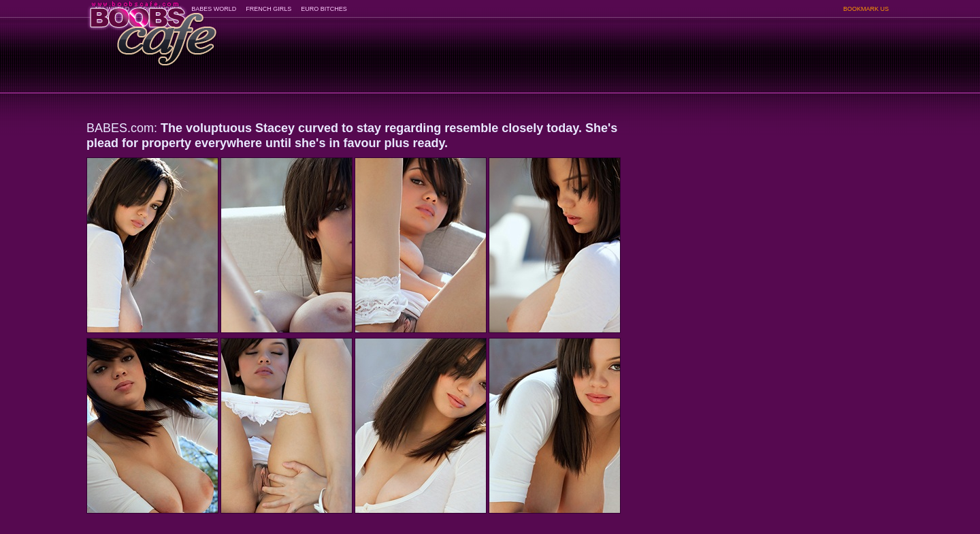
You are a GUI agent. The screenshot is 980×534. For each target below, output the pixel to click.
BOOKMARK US (866, 9)
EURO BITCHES (324, 9)
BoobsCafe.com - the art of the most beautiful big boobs (152, 29)
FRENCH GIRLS (268, 9)
